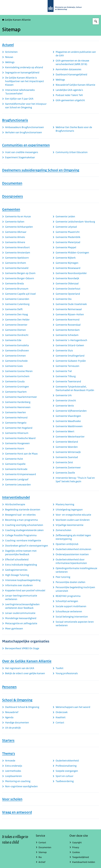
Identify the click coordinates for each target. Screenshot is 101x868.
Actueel (8, 45)
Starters (8, 740)
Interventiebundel (16, 497)
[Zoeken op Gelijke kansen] (96, 21)
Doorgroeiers (12, 196)
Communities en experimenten (26, 145)
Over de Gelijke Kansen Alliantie (27, 661)
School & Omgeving (17, 700)
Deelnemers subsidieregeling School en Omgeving (41, 170)
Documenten (12, 183)
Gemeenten (11, 209)
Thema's (9, 754)
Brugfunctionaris (15, 120)
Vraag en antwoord (17, 812)
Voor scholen (12, 799)
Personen (9, 687)
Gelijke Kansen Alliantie (16, 20)
